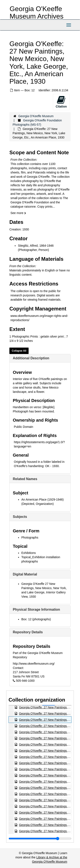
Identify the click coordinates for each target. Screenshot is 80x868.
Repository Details (28, 632)
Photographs (30, 537)
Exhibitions (29, 553)
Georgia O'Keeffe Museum (36, 116)
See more (18, 213)
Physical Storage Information (36, 609)
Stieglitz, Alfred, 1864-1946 (36, 246)
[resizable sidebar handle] (40, 839)
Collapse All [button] (19, 351)
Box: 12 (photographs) (36, 619)
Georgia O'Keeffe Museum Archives (37, 12)
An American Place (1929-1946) (42, 500)
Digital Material (25, 574)
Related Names (25, 479)
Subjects (20, 517)
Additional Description (31, 358)
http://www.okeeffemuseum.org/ (34, 664)
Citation (61, 102)
